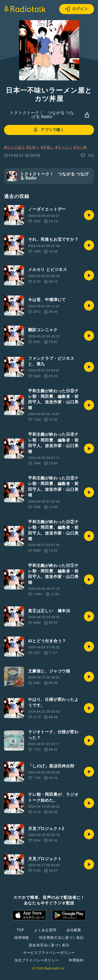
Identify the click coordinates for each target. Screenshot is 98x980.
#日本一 (33, 147)
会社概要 (74, 930)
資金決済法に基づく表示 (49, 945)
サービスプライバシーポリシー (49, 953)
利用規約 (76, 960)
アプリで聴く (48, 130)
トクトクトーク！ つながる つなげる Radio (42, 115)
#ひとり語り (14, 147)
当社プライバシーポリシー (37, 960)
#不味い (47, 147)
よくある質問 (45, 930)
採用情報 (22, 938)
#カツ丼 (80, 147)
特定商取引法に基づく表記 (61, 938)
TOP (20, 930)
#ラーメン (64, 147)
